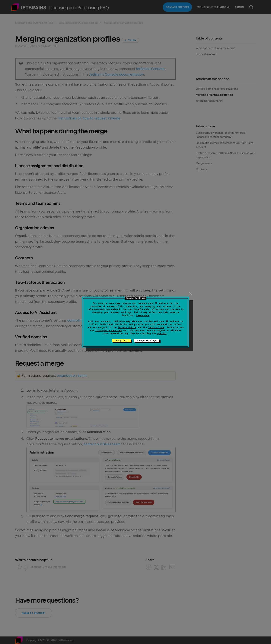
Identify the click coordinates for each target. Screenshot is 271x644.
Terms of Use (156, 327)
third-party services (109, 330)
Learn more (143, 315)
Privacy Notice (127, 327)
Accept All (121, 341)
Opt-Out (162, 333)
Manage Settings (147, 341)
